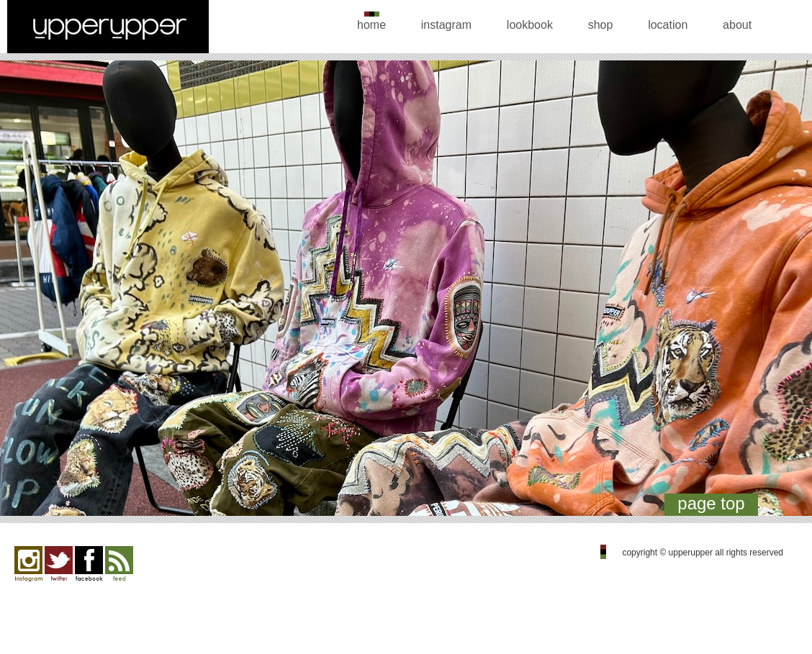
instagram (446, 25)
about (737, 25)
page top (711, 503)
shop (601, 25)
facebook (89, 564)
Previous (28, 292)
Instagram (28, 564)
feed (119, 564)
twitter (59, 564)
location (668, 25)
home (371, 25)
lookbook (530, 25)
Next (784, 292)
